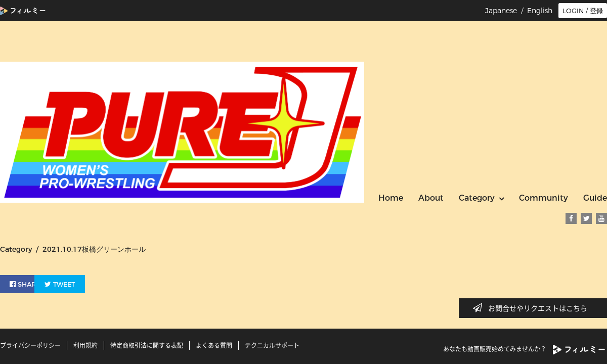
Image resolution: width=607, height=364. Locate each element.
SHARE (27, 283)
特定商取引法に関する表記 (147, 345)
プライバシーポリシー (30, 345)
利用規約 (85, 345)
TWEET (87, 283)
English (540, 11)
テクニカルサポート (272, 345)
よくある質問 (214, 345)
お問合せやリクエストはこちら (533, 308)
